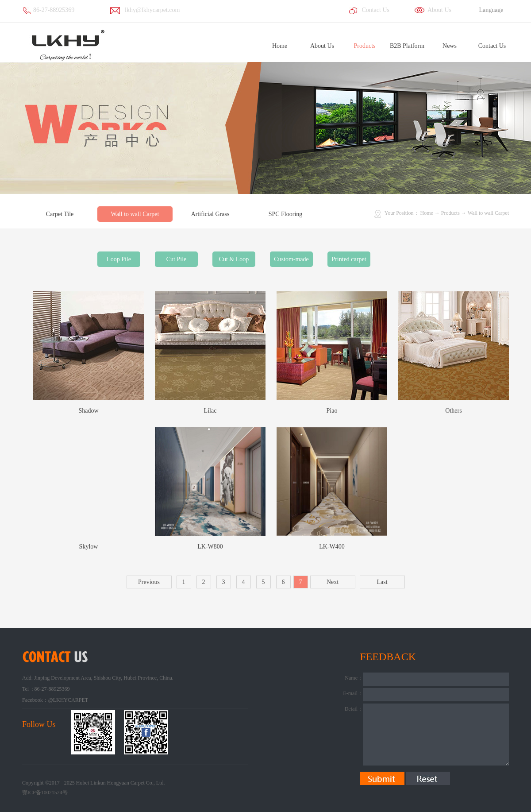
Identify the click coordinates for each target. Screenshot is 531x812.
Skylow (89, 547)
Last (382, 582)
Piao (332, 411)
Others (453, 411)
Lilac (210, 411)
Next (333, 582)
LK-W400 (332, 547)
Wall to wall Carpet (488, 213)
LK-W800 (210, 547)
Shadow (88, 411)
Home (280, 46)
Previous (149, 582)
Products (450, 213)
